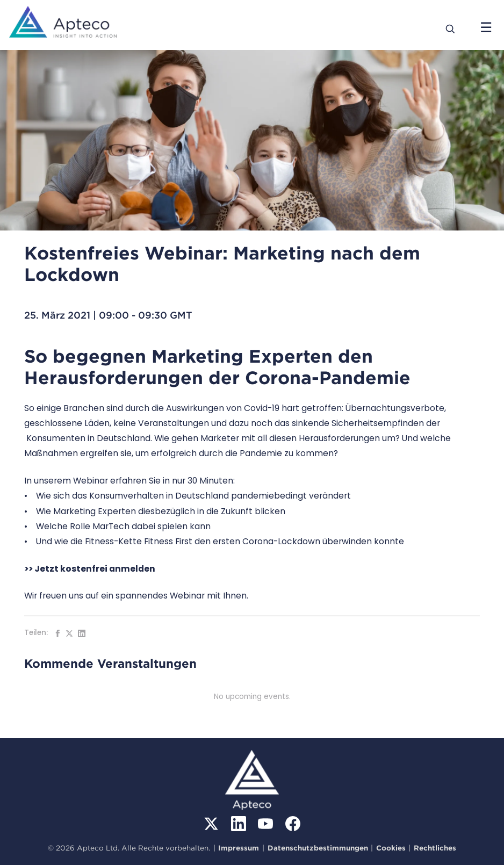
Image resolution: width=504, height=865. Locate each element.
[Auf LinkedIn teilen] (82, 633)
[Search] (451, 28)
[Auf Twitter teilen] (69, 633)
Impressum (239, 848)
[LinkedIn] (239, 824)
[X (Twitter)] (211, 824)
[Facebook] (293, 824)
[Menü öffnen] (486, 28)
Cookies (391, 848)
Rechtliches (435, 848)
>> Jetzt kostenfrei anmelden (90, 569)
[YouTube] (265, 824)
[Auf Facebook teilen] (57, 633)
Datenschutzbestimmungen (318, 848)
